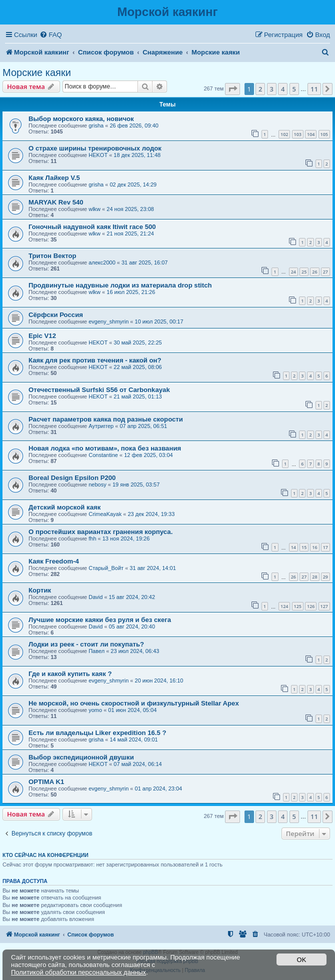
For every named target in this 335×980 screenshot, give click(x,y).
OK (302, 960)
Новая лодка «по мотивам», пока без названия (105, 448)
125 (298, 606)
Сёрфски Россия (56, 315)
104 (311, 134)
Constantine (103, 455)
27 (325, 272)
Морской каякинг (167, 12)
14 (293, 547)
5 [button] (294, 89)
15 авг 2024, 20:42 (132, 597)
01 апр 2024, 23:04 (159, 788)
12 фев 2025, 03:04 (148, 455)
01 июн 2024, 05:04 (132, 710)
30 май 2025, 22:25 (137, 342)
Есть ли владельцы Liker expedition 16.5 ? (97, 733)
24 (293, 272)
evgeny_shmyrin (108, 321)
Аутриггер (101, 426)
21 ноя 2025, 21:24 (130, 233)
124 (284, 606)
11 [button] (314, 89)
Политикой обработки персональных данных (78, 972)
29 (325, 577)
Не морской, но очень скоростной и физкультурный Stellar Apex (134, 703)
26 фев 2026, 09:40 (134, 125)
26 (314, 272)
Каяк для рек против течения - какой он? (95, 360)
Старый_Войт (106, 568)
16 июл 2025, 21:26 (131, 292)
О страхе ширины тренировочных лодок (95, 148)
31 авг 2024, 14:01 (152, 568)
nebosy (97, 484)
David (95, 597)
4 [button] (283, 89)
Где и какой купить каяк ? (70, 674)
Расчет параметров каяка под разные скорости (106, 419)
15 (304, 547)
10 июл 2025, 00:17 (159, 321)
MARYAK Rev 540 (56, 202)
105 (324, 134)
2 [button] (260, 89)
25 (304, 272)
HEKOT (98, 155)
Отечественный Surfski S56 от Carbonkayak (99, 390)
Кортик (40, 590)
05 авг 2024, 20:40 (132, 626)
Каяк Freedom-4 (54, 561)
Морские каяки (37, 72)
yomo (95, 710)
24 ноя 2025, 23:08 (130, 209)
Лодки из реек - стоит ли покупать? (86, 644)
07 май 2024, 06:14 (137, 764)
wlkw (94, 209)
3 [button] (272, 89)
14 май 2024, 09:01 (133, 739)
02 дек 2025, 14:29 (133, 184)
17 (325, 547)
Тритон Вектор (52, 256)
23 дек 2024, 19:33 (151, 514)
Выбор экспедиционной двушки (81, 757)
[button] (232, 89)
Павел (96, 651)
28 (314, 577)
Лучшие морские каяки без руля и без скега (100, 620)
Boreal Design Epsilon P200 (72, 478)
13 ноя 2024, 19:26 (126, 538)
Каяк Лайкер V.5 (54, 178)
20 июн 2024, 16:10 (159, 680)
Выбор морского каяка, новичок (81, 119)
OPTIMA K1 (46, 782)
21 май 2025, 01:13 (137, 396)
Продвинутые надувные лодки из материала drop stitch (120, 285)
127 (324, 606)
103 (298, 134)
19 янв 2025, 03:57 (136, 484)
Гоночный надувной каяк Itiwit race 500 (92, 227)
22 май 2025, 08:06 (137, 367)
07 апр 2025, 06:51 (143, 426)
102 (284, 134)
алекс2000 (102, 262)
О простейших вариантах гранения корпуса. (100, 532)
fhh (92, 538)
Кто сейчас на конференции (45, 855)
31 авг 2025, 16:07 (144, 262)
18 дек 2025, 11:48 (137, 155)
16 (314, 547)
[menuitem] (50, 35)
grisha (96, 125)
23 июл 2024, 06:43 (135, 651)
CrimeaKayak (105, 514)
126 (311, 606)
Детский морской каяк (64, 507)
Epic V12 (42, 336)
